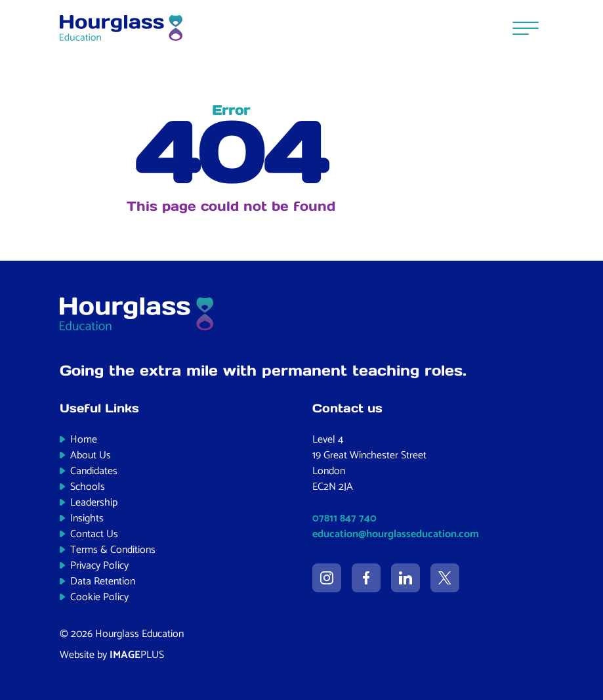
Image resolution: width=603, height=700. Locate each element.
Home (84, 440)
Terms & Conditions (113, 550)
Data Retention (103, 581)
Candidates (94, 471)
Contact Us (94, 534)
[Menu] (526, 28)
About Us (91, 455)
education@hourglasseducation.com (396, 534)
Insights (87, 518)
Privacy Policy (99, 566)
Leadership (94, 503)
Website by (112, 655)
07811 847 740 (344, 518)
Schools (88, 487)
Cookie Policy (99, 597)
